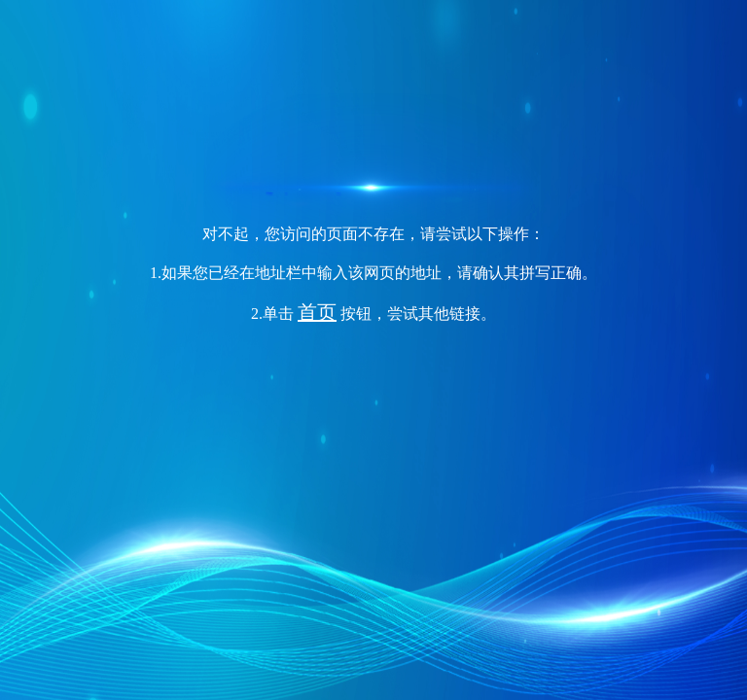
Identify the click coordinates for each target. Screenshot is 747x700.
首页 (317, 312)
